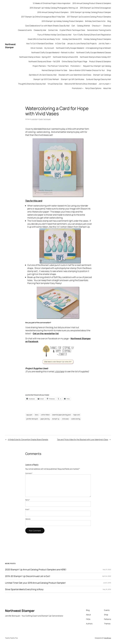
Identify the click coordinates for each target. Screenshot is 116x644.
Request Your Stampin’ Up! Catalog (97, 66)
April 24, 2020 (107, 576)
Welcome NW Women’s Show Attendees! (81, 84)
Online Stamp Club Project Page (74, 61)
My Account (49, 48)
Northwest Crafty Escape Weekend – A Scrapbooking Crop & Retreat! (83, 48)
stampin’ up (56, 419)
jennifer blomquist (32, 419)
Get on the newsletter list (46, 333)
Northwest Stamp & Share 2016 (65, 57)
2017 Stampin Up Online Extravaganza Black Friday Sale (43, 17)
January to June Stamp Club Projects (82, 43)
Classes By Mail (40, 30)
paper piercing (45, 419)
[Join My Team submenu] (110, 44)
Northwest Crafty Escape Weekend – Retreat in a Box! (53, 52)
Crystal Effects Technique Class (72, 30)
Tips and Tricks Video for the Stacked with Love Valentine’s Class (83, 439)
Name (28, 500)
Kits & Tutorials (37, 48)
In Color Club (60, 43)
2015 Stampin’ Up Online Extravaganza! (95, 8)
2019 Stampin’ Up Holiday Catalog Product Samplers (62, 21)
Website (28, 519)
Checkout (96, 26)
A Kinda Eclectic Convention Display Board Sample (28, 439)
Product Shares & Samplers (100, 61)
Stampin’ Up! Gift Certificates (73, 79)
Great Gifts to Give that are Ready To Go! (44, 39)
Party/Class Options (93, 88)
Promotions (75, 66)
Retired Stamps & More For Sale (54, 70)
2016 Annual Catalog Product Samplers (53, 12)
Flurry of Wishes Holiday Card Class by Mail (54, 35)
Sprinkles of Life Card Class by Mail (43, 75)
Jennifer (35, 119)
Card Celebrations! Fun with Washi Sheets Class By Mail (47, 26)
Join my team (104, 84)
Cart (73, 26)
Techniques (47, 119)
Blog (109, 21)
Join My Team (104, 43)
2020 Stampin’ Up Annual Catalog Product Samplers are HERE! (36, 570)
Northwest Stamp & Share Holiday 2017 (95, 57)
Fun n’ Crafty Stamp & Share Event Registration (92, 35)
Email (27, 509)
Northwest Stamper (10, 46)
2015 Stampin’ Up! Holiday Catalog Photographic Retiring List (54, 8)
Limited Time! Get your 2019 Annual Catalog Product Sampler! (35, 583)
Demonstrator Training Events (99, 30)
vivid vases (65, 419)
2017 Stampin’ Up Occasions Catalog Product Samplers (89, 17)
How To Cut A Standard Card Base (40, 43)
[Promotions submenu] (81, 66)
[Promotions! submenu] (83, 88)
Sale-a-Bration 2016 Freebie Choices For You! (87, 70)
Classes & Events (25, 30)
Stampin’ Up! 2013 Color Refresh (46, 79)
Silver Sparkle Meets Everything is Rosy (24, 589)
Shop (109, 70)
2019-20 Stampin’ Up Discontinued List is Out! (28, 576)
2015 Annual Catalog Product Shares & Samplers (92, 3)
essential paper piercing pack (62, 415)
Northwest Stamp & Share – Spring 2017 (35, 57)
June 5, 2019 (107, 583)
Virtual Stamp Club (55, 84)
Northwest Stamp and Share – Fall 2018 (44, 61)
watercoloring (76, 419)
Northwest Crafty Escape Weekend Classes (94, 52)
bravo (37, 415)
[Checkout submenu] (101, 26)
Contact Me (53, 30)
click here (60, 371)
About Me (107, 88)
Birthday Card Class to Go (95, 21)
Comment (29, 473)
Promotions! (77, 88)
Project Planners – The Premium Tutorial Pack (51, 66)
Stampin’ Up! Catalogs (102, 75)
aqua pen (29, 415)
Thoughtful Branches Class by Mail (32, 84)
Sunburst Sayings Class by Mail (99, 79)
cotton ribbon (45, 415)
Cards (41, 119)
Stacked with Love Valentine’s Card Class (75, 75)
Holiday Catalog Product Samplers (97, 39)
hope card (77, 415)
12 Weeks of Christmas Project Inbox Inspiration (52, 3)
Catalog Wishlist (83, 26)
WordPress (108, 638)
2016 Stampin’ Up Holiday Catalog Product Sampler (91, 12)
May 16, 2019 (107, 589)
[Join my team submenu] (110, 84)
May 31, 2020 (107, 569)
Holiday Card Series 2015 (72, 39)
